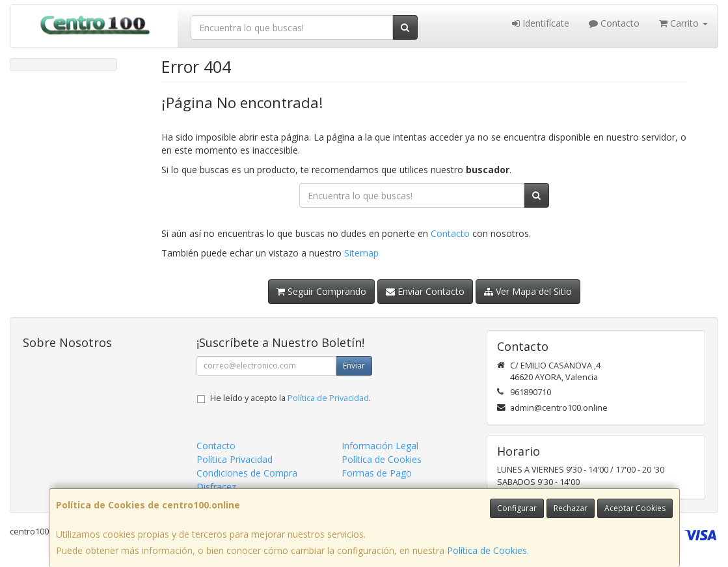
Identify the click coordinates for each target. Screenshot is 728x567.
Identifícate (541, 23)
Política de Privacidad (328, 398)
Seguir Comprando (321, 291)
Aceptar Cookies (635, 508)
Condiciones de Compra (247, 473)
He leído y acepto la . (290, 398)
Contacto (614, 23)
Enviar (354, 366)
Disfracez (216, 487)
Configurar (517, 508)
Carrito (683, 23)
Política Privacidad (235, 459)
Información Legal (380, 446)
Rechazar (571, 508)
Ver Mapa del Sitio (528, 291)
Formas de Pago (377, 473)
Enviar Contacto (425, 291)
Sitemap (361, 253)
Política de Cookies (487, 550)
